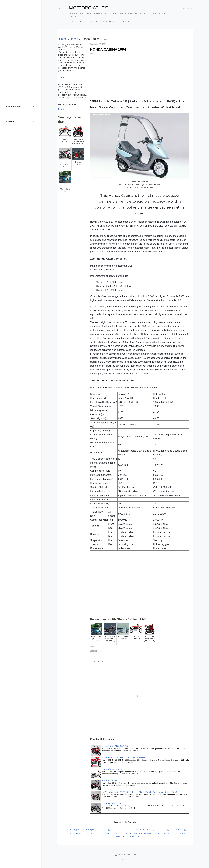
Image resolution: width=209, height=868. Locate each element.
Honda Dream (105, 833)
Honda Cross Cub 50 (112, 769)
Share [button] (61, 77)
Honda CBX (121, 836)
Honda (74, 39)
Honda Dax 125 (109, 781)
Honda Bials (162, 833)
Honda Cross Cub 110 (113, 803)
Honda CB (86, 830)
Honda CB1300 (176, 830)
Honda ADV (148, 833)
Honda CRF (101, 830)
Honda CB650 (178, 833)
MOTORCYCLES (89, 8)
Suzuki (136, 833)
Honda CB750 (88, 833)
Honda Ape (74, 833)
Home (63, 39)
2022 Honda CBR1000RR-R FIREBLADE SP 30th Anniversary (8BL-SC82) (139, 792)
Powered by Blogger (125, 854)
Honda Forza (116, 830)
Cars (104, 22)
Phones (124, 22)
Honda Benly (149, 830)
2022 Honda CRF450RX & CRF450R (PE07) (124, 758)
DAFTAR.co (75, 22)
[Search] (188, 9)
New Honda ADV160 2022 (115, 746)
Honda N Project (122, 833)
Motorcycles (91, 22)
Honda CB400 (132, 830)
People (113, 22)
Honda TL (134, 836)
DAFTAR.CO (126, 860)
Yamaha (162, 830)
